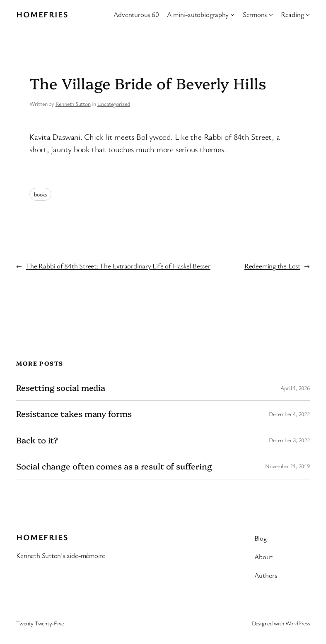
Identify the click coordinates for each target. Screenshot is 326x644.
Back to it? (37, 440)
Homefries (42, 14)
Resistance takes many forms (74, 414)
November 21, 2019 (287, 466)
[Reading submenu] (308, 14)
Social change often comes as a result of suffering (114, 466)
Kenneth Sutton (73, 104)
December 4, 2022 (289, 414)
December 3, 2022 (289, 440)
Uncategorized (114, 104)
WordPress (298, 623)
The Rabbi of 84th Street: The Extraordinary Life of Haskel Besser (118, 266)
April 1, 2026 (295, 388)
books (40, 194)
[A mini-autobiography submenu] (232, 14)
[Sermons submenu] (271, 14)
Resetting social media (61, 388)
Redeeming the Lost (272, 266)
